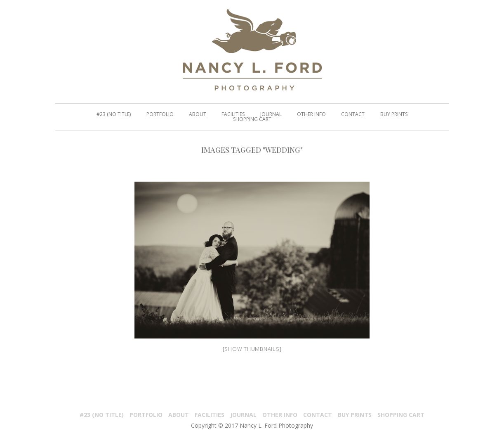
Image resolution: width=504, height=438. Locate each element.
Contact (318, 415)
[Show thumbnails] (252, 349)
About (179, 415)
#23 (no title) (102, 415)
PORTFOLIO (146, 415)
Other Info (280, 415)
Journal (243, 415)
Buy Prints (355, 415)
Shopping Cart (401, 415)
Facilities (210, 415)
